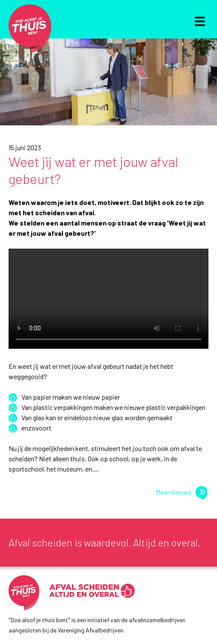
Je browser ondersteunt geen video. (108, 304)
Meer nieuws (181, 492)
